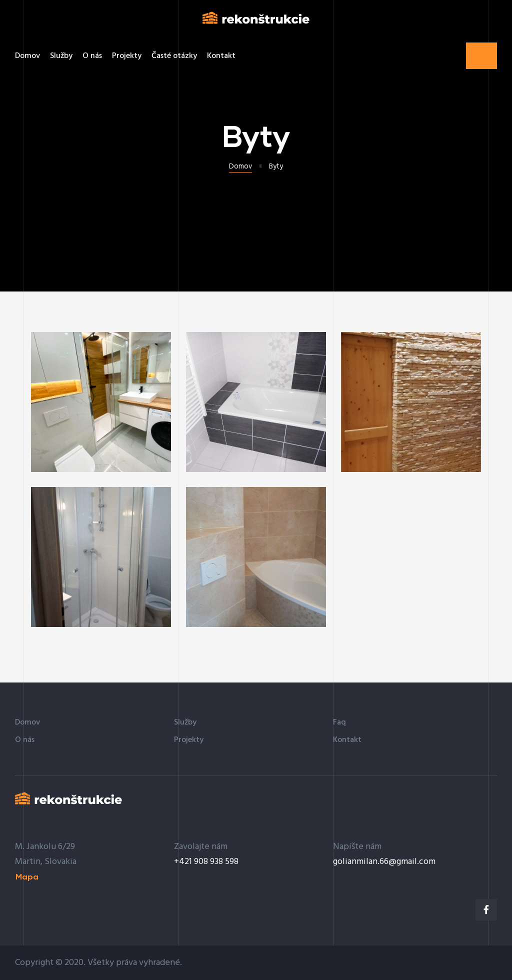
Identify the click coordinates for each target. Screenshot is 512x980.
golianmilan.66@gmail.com (384, 862)
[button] (481, 56)
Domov (240, 167)
